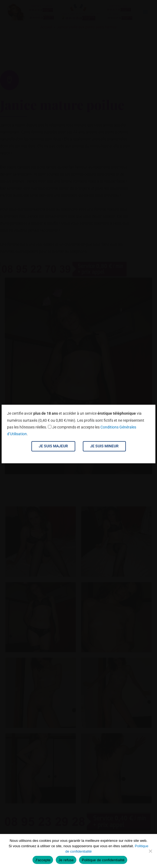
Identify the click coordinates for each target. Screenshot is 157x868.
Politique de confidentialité (103, 860)
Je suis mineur (104, 446)
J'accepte (43, 860)
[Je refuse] (150, 851)
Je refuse (66, 860)
